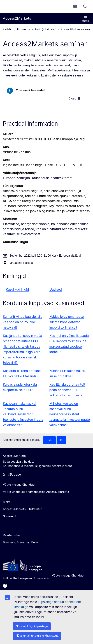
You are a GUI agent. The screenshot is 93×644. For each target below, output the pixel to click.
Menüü (85, 19)
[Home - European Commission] (29, 566)
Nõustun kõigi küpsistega (32, 626)
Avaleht (7, 29)
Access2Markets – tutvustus (23, 509)
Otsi (85, 6)
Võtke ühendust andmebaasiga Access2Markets (36, 492)
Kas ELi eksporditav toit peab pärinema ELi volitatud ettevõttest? (67, 390)
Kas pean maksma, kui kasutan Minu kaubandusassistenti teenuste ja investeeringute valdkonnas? (23, 414)
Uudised (56, 289)
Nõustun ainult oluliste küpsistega (37, 636)
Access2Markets (14, 456)
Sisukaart (9, 516)
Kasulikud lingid (17, 289)
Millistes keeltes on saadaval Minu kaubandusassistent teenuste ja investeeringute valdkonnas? (70, 414)
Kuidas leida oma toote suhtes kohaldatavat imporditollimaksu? (67, 322)
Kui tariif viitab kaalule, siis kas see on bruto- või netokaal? (23, 322)
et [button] (75, 6)
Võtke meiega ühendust (68, 575)
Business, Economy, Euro (20, 542)
